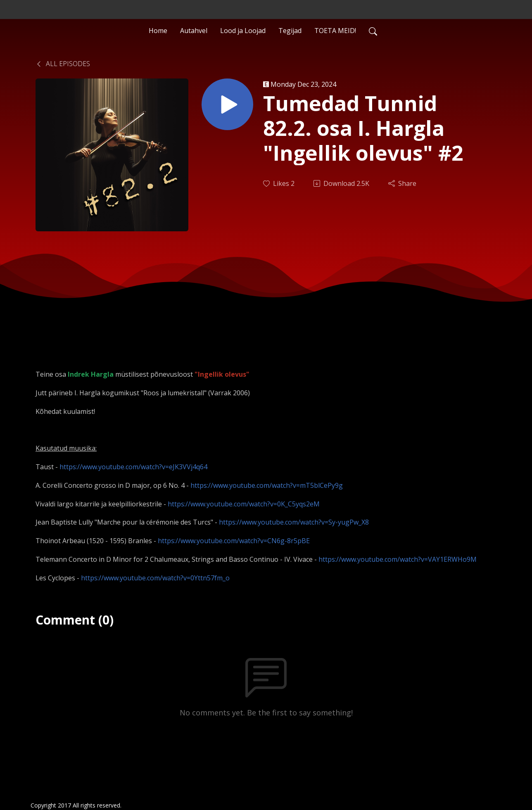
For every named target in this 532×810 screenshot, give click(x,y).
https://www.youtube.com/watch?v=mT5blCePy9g (267, 485)
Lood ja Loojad (243, 31)
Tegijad (290, 31)
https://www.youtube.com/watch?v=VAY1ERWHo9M (398, 559)
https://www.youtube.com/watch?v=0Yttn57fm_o (155, 578)
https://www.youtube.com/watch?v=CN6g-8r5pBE (234, 541)
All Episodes (63, 64)
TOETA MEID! (335, 31)
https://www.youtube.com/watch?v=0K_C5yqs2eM (244, 504)
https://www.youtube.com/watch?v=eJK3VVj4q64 (133, 467)
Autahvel (194, 31)
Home (158, 31)
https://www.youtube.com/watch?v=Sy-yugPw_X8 (294, 522)
